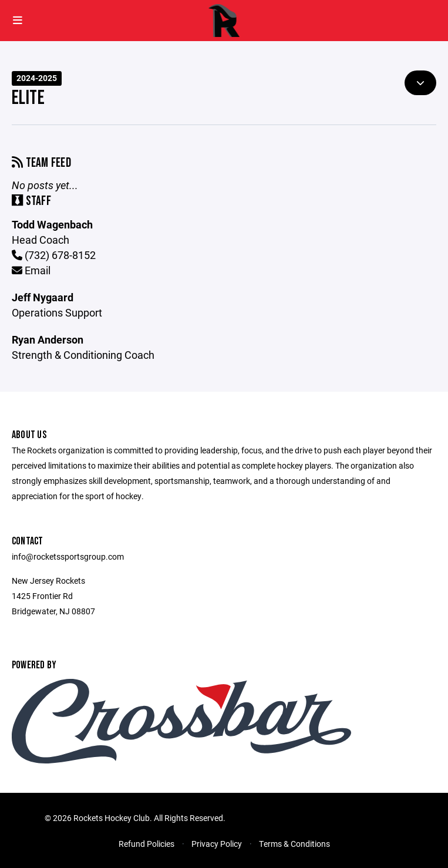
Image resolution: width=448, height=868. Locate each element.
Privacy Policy (217, 844)
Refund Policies (146, 844)
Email (31, 270)
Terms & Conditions (294, 844)
